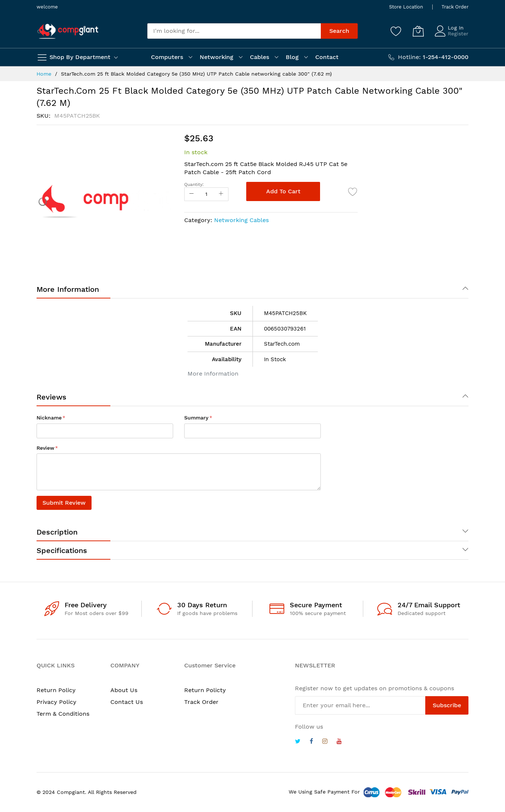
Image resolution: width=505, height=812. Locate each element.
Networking (217, 57)
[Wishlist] (396, 31)
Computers (167, 57)
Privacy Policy (56, 702)
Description (57, 532)
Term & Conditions (63, 714)
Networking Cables (241, 220)
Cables (260, 57)
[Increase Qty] (221, 194)
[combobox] (234, 31)
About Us (124, 690)
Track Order (455, 7)
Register (458, 34)
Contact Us (127, 702)
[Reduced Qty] (192, 194)
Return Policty (205, 690)
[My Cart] (418, 31)
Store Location (406, 7)
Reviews (51, 397)
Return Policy (56, 690)
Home (44, 74)
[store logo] (68, 31)
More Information (68, 289)
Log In (456, 28)
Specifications (62, 550)
